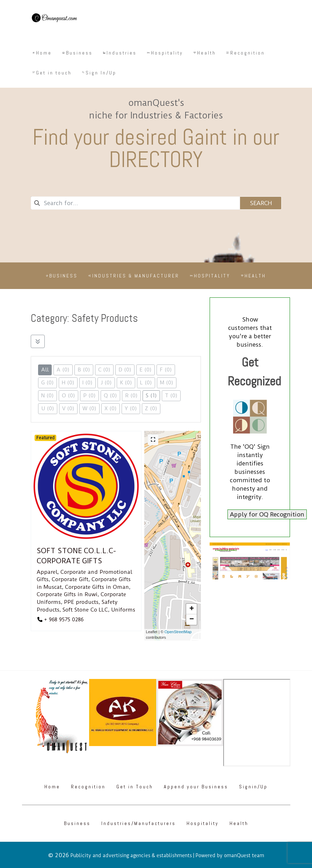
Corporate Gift (70, 579)
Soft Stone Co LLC (85, 609)
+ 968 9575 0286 (64, 620)
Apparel (47, 572)
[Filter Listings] (38, 341)
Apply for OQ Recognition (267, 514)
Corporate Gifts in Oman (97, 587)
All (45, 370)
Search (260, 203)
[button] (191, 609)
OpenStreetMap (178, 632)
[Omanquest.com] (54, 19)
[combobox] (135, 203)
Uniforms (123, 609)
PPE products (81, 602)
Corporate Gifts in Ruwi (67, 594)
